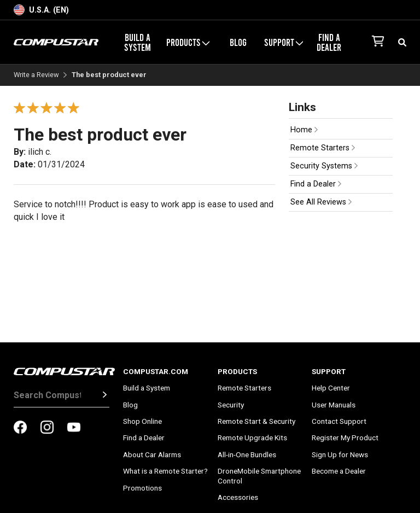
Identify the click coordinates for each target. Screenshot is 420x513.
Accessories (238, 497)
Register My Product (345, 438)
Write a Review (36, 75)
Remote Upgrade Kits (252, 438)
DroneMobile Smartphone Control (259, 476)
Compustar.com (156, 371)
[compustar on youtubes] (74, 428)
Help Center (331, 388)
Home (304, 130)
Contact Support (339, 421)
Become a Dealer (339, 471)
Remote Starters (323, 148)
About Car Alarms (152, 454)
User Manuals (334, 405)
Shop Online (142, 421)
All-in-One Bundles (247, 454)
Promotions (142, 488)
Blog (238, 42)
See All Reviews (321, 202)
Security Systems (324, 166)
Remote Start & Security (256, 421)
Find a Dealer (329, 42)
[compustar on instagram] (47, 428)
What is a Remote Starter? (165, 471)
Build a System (138, 42)
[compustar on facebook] (20, 428)
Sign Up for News (340, 454)
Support (284, 42)
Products (188, 42)
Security (231, 405)
